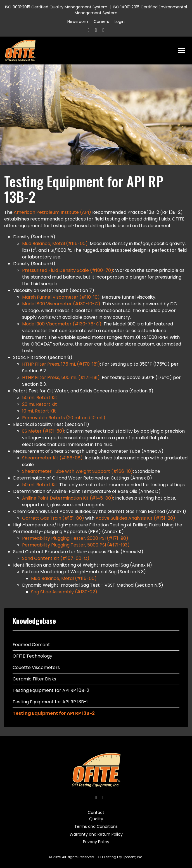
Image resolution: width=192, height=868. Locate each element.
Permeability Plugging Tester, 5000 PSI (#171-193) (76, 545)
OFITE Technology (32, 656)
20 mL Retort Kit (40, 404)
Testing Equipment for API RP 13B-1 (50, 702)
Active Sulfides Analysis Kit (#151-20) (135, 518)
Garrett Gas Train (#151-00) (53, 518)
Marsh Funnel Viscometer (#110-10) (61, 297)
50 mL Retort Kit (40, 398)
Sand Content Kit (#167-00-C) (56, 558)
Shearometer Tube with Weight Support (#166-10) (78, 471)
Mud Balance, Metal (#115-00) (55, 244)
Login (120, 21)
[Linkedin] (104, 30)
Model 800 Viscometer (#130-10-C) (61, 304)
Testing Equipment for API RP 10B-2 (51, 690)
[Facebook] (89, 30)
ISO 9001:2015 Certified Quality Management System (56, 7)
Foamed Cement (31, 645)
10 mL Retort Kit (39, 411)
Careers (101, 21)
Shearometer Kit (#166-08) (52, 458)
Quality (96, 819)
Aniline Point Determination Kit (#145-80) (68, 498)
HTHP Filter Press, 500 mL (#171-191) (61, 377)
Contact (96, 812)
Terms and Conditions (96, 826)
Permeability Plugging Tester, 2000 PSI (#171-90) (75, 538)
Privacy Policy (96, 842)
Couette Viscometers (36, 667)
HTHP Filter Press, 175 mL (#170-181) (61, 364)
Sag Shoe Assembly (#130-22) (64, 592)
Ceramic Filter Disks (34, 679)
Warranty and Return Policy (96, 834)
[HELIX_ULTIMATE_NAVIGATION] (182, 51)
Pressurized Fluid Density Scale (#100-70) (68, 270)
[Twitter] (96, 30)
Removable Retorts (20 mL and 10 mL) (64, 418)
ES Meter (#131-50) (43, 431)
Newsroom (78, 21)
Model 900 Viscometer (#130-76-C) (62, 324)
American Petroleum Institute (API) (52, 212)
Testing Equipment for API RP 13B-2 (54, 713)
